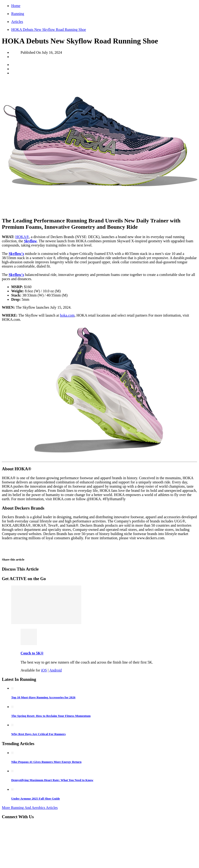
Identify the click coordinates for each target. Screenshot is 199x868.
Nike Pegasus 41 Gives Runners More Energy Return (46, 762)
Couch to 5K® (32, 653)
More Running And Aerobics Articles (30, 808)
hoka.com (67, 315)
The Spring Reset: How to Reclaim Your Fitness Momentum (51, 716)
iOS (44, 670)
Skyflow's (16, 254)
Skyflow (30, 241)
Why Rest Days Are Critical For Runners (38, 734)
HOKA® (22, 237)
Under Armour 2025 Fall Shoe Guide (36, 798)
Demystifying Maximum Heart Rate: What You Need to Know (52, 780)
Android (55, 670)
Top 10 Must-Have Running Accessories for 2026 (43, 697)
